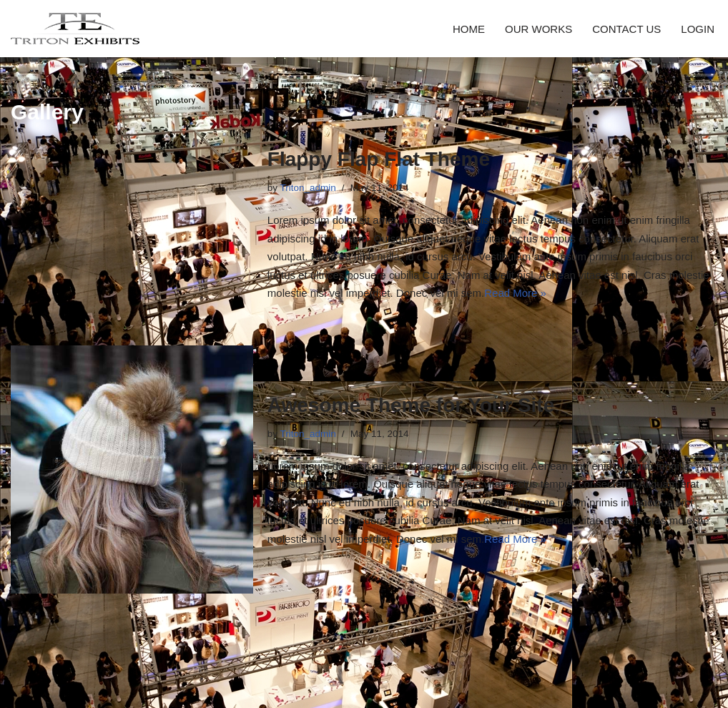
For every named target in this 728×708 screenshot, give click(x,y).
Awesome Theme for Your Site (411, 405)
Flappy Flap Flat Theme (379, 159)
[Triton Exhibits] (75, 29)
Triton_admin (308, 188)
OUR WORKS (538, 29)
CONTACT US (626, 29)
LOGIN (698, 29)
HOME (469, 29)
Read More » (515, 293)
